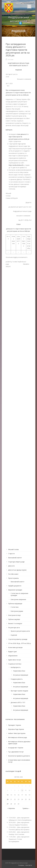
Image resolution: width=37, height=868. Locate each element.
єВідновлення (13, 656)
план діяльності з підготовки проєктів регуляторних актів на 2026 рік (19, 137)
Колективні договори (15, 647)
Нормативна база (19, 671)
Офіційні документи (15, 586)
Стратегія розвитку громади (18, 639)
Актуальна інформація (21, 675)
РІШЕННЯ (14, 635)
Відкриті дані (12, 652)
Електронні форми (17, 611)
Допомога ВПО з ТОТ (18, 702)
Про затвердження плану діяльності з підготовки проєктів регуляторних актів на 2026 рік (18, 50)
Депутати (11, 566)
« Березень (11, 808)
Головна (21, 865)
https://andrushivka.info (16, 165)
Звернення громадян (15, 590)
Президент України (15, 725)
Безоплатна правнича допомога (19, 756)
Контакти (29, 865)
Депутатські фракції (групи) (17, 570)
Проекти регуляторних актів (20, 631)
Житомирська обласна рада (18, 737)
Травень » (26, 808)
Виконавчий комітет (15, 558)
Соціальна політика (15, 664)
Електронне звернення (18, 599)
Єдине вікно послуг (15, 660)
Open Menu (29, 6)
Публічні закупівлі (14, 619)
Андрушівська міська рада (18, 19)
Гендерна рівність (17, 679)
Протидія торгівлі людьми (19, 691)
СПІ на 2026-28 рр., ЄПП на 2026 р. (20, 643)
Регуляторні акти (14, 628)
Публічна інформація (15, 604)
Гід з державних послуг (16, 752)
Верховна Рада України (16, 729)
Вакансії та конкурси (15, 623)
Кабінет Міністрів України (17, 733)
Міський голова (13, 549)
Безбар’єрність (16, 667)
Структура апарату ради (16, 562)
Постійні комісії (13, 574)
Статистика (15, 607)
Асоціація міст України (16, 748)
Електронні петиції (14, 615)
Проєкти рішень (13, 578)
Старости (11, 554)
